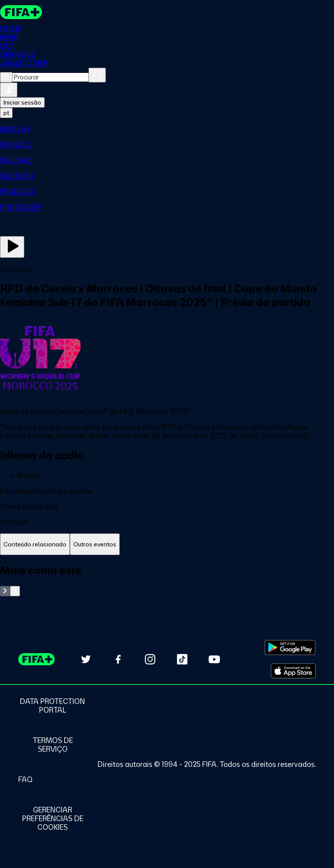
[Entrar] (9, 90)
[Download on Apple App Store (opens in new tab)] (293, 671)
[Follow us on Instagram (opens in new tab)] (150, 659)
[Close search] (6, 77)
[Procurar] (97, 75)
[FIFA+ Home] (21, 12)
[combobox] (51, 77)
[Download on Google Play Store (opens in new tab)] (290, 648)
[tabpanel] (167, 580)
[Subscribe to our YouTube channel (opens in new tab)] (214, 659)
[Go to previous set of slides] (5, 591)
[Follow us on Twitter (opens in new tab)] (86, 659)
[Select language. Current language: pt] (6, 113)
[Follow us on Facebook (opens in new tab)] (118, 659)
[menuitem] (167, 129)
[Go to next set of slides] (15, 591)
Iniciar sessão (22, 102)
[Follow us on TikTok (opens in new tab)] (182, 659)
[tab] (35, 544)
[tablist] (167, 544)
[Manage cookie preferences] (52, 819)
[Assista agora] (12, 247)
